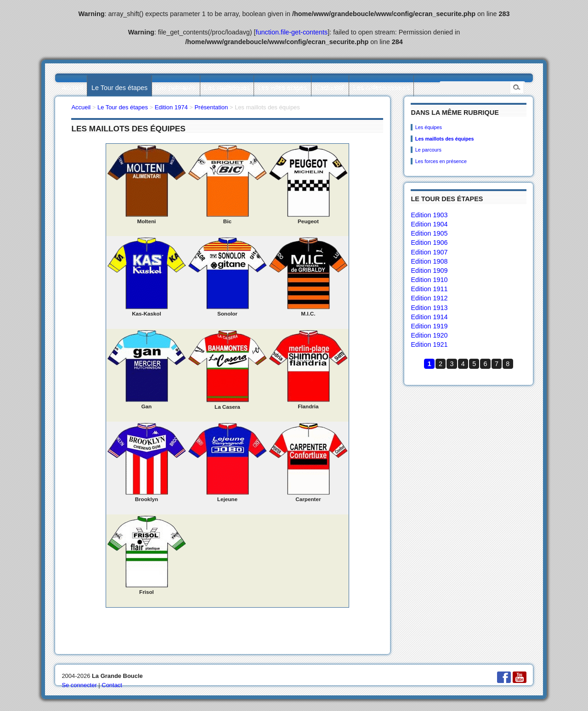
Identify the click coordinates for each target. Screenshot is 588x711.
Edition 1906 (429, 243)
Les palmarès (176, 88)
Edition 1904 (429, 224)
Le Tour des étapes (119, 88)
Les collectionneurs (382, 88)
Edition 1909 (429, 271)
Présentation (211, 107)
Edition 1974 (171, 107)
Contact (112, 685)
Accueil (72, 88)
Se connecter (79, 685)
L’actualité (330, 88)
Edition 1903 (429, 215)
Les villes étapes (283, 88)
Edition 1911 (429, 289)
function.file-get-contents (292, 32)
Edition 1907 (429, 252)
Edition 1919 (429, 326)
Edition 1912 (429, 298)
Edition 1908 (429, 261)
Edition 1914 (429, 317)
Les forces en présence (441, 161)
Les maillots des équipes (445, 139)
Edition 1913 (429, 308)
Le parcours (428, 150)
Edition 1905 (429, 233)
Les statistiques (227, 88)
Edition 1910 (429, 280)
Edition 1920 (429, 335)
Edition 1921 (429, 344)
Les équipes (429, 127)
